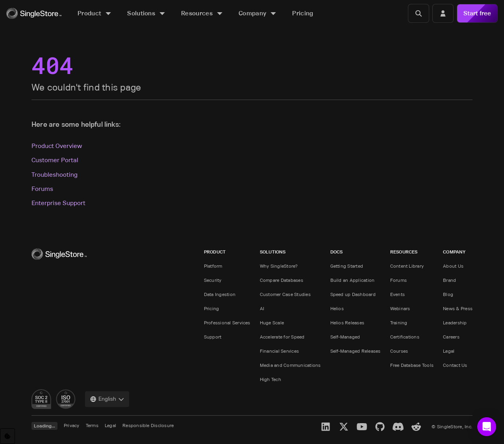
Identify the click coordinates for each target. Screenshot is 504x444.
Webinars (400, 308)
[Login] (443, 13)
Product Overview (57, 146)
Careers (451, 337)
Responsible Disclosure (148, 425)
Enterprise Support (58, 203)
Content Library (407, 266)
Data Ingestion (220, 294)
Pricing (212, 308)
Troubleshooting (55, 175)
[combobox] (107, 399)
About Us (453, 266)
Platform (213, 266)
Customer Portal (55, 160)
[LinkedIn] (326, 427)
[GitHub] (380, 427)
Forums (42, 189)
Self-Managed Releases (356, 351)
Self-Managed (345, 337)
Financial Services (279, 351)
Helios (337, 308)
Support (213, 337)
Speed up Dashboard (353, 294)
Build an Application (353, 280)
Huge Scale (272, 323)
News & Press (458, 308)
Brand (449, 280)
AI (262, 308)
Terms (92, 425)
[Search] (419, 13)
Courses (399, 351)
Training (399, 323)
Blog (448, 294)
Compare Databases (282, 280)
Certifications (405, 337)
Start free (477, 13)
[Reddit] (416, 427)
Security (213, 280)
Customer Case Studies (285, 294)
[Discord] (398, 427)
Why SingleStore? (279, 266)
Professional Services (227, 323)
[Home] (34, 14)
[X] (344, 427)
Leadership (455, 323)
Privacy (72, 425)
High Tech (271, 379)
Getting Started (347, 266)
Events (397, 294)
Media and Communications (290, 365)
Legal (449, 351)
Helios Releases (347, 323)
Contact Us (455, 365)
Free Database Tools (412, 365)
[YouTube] (362, 427)
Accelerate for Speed (282, 337)
